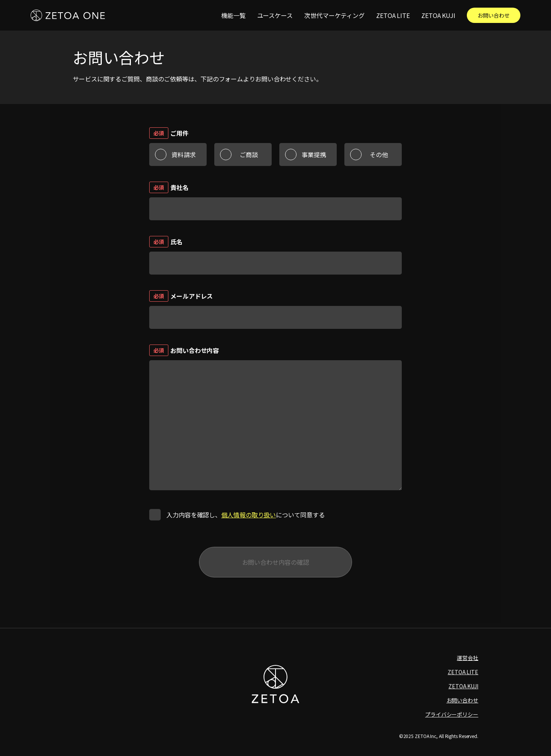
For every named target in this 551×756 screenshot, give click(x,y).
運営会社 (468, 658)
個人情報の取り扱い (249, 515)
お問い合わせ (493, 15)
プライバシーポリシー (452, 714)
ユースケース (275, 15)
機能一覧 (233, 15)
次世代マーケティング (334, 15)
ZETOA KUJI (438, 15)
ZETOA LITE (393, 15)
